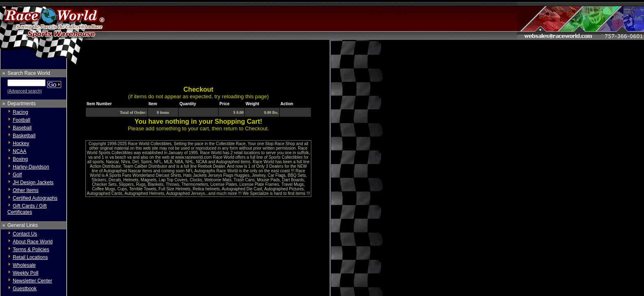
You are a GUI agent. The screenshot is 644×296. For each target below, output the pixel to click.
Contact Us (25, 234)
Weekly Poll (25, 273)
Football (22, 120)
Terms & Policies (31, 250)
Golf (17, 175)
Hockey (21, 143)
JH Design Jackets (33, 183)
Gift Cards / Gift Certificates (27, 209)
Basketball (24, 136)
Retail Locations (30, 257)
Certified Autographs (35, 198)
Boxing (20, 159)
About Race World (33, 242)
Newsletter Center (32, 281)
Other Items (26, 190)
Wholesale (24, 265)
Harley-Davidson (31, 167)
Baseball (22, 128)
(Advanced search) (25, 91)
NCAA (20, 151)
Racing (20, 112)
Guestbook (25, 289)
